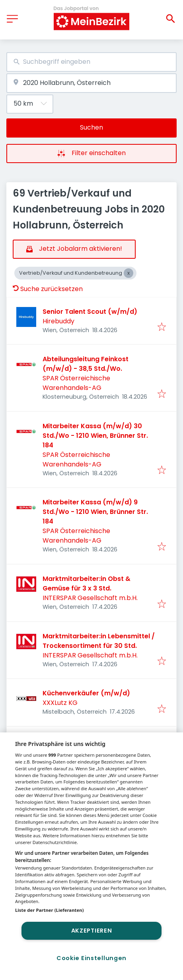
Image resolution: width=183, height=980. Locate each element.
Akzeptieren (92, 931)
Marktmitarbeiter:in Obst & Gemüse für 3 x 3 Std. (87, 583)
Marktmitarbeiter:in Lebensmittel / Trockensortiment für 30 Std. (99, 641)
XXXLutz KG (60, 703)
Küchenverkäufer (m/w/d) (86, 693)
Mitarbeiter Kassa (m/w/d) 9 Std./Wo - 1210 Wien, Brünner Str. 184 (95, 512)
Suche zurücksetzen (48, 289)
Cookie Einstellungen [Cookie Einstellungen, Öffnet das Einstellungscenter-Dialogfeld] (91, 958)
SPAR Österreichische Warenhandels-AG (76, 383)
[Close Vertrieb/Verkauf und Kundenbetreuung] (128, 273)
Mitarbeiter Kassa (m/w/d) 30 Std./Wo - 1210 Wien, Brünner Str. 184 (95, 436)
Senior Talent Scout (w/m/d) (90, 312)
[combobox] (91, 62)
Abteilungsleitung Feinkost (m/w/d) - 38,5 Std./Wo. (86, 364)
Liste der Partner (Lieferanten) (50, 910)
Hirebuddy (58, 321)
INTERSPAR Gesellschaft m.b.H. (90, 598)
